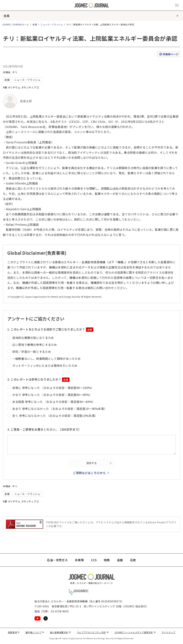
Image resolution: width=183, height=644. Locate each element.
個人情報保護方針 (60, 632)
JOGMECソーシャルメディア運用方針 (135, 632)
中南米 (7, 72)
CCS (94, 560)
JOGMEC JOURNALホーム (16, 24)
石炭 (133, 560)
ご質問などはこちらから (89, 473)
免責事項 (14, 632)
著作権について (35, 632)
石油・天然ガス (57, 560)
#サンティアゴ (30, 87)
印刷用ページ (169, 54)
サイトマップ (169, 632)
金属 (7, 16)
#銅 (5, 87)
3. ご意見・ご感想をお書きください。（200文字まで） (44, 429)
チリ (15, 72)
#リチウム (14, 87)
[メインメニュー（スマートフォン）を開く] (177, 5)
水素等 (79, 560)
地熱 (107, 560)
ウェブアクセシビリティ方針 (93, 632)
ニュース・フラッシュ (52, 24)
